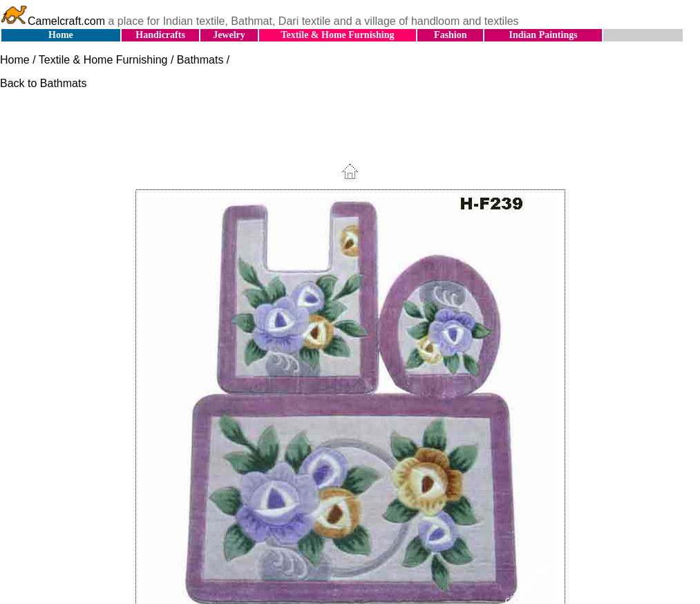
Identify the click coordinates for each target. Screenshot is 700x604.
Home (61, 35)
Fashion (450, 35)
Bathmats (200, 60)
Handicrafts (160, 35)
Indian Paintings (543, 35)
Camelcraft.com (53, 21)
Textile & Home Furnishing (337, 35)
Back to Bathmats (43, 83)
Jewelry (229, 35)
